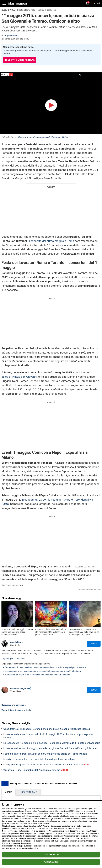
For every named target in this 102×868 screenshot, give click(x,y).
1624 (72, 811)
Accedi (97, 3)
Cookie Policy (32, 848)
